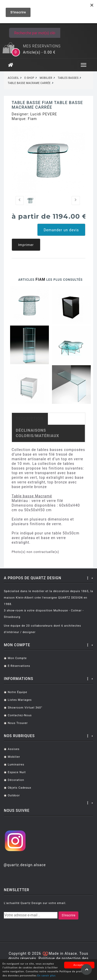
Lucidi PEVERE (44, 114)
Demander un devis (61, 230)
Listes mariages (20, 700)
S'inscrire (68, 915)
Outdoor (14, 795)
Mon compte (17, 658)
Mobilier (14, 757)
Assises (14, 749)
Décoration (16, 780)
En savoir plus (47, 976)
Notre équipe (17, 692)
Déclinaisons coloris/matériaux (38, 433)
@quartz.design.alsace (25, 865)
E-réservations (19, 666)
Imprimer (26, 245)
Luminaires (16, 765)
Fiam (32, 119)
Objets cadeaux (20, 788)
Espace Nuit (17, 772)
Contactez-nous (20, 715)
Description (30, 419)
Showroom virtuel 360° (25, 708)
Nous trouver (18, 723)
